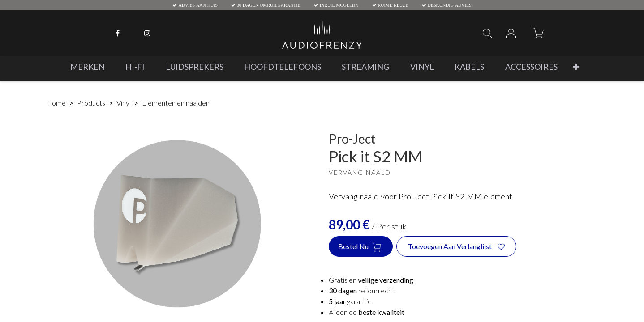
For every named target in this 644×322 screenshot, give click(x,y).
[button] (576, 67)
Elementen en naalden (176, 103)
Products (91, 103)
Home (56, 103)
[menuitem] (88, 67)
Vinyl (124, 103)
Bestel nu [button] (361, 247)
